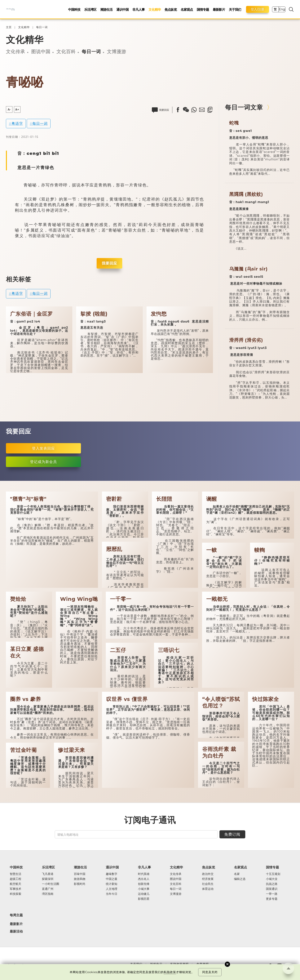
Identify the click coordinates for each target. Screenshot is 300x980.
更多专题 (272, 899)
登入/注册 (258, 9)
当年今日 (112, 894)
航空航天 (15, 884)
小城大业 (272, 879)
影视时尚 (80, 884)
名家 (237, 874)
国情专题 (203, 9)
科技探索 (15, 894)
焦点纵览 (171, 9)
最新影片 (219, 9)
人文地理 (112, 889)
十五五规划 (273, 874)
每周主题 (16, 915)
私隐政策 (170, 972)
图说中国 (41, 52)
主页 (9, 27)
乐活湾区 (90, 9)
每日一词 (42, 27)
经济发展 (208, 879)
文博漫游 (117, 52)
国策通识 (272, 889)
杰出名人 (144, 879)
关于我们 (235, 9)
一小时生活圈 (51, 884)
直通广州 (48, 889)
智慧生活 (15, 874)
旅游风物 (80, 879)
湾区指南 (48, 894)
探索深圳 (48, 879)
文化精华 (155, 9)
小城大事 (144, 889)
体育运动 (208, 889)
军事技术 (15, 889)
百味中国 (80, 874)
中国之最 (112, 879)
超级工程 (15, 879)
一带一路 (272, 894)
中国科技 (74, 9)
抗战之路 (272, 884)
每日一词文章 (244, 107)
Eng (282, 9)
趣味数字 (112, 874)
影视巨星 (144, 899)
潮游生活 (106, 9)
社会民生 (208, 884)
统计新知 (112, 884)
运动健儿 (144, 894)
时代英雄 (144, 874)
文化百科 (66, 52)
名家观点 (187, 9)
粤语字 (17, 124)
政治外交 (208, 874)
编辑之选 (240, 879)
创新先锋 (144, 884)
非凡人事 (139, 9)
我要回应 (109, 263)
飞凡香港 (48, 874)
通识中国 (122, 9)
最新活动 (16, 931)
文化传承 (15, 52)
